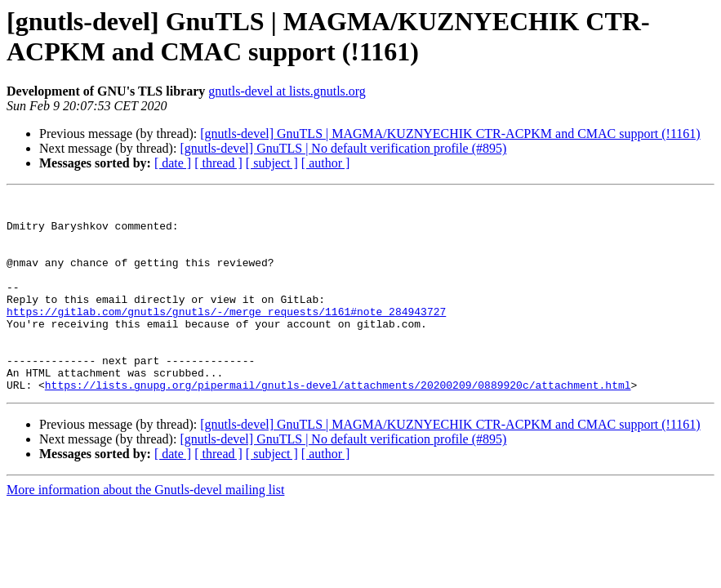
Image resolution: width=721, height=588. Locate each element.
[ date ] (173, 163)
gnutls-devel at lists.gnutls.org (287, 91)
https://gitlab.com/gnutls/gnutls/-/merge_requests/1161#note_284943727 (226, 336)
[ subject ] (272, 163)
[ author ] (326, 163)
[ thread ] (218, 163)
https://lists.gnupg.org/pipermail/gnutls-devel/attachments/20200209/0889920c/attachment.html (338, 424)
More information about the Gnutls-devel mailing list (145, 529)
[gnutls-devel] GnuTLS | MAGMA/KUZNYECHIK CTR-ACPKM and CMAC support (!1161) (450, 134)
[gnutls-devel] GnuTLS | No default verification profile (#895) (343, 148)
